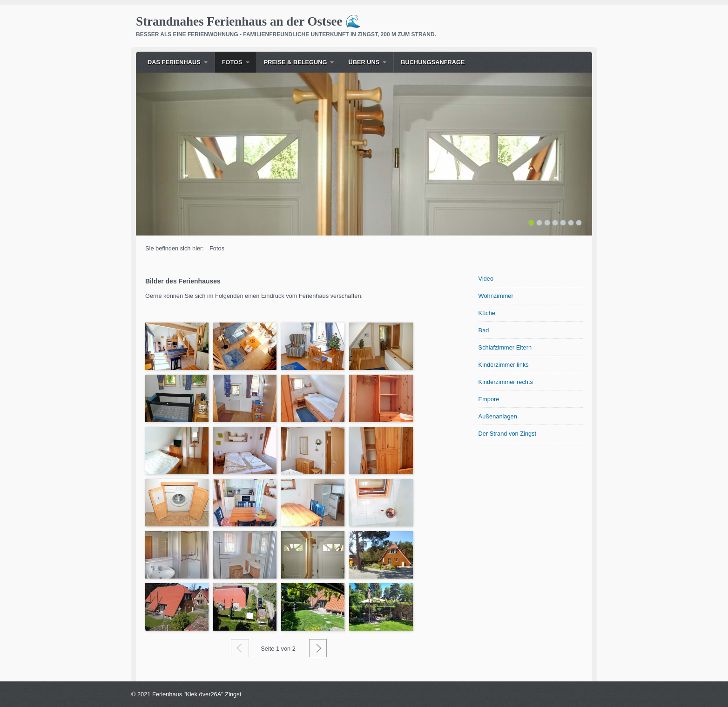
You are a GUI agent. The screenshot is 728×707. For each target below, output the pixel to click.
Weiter (318, 648)
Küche (487, 313)
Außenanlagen (498, 416)
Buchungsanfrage (433, 62)
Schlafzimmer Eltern (505, 347)
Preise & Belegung (296, 62)
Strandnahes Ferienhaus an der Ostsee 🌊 (249, 21)
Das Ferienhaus (174, 62)
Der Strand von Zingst (507, 434)
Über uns (364, 62)
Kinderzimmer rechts (506, 382)
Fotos (232, 62)
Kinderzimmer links (504, 365)
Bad (484, 330)
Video (486, 279)
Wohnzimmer (496, 296)
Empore (489, 399)
